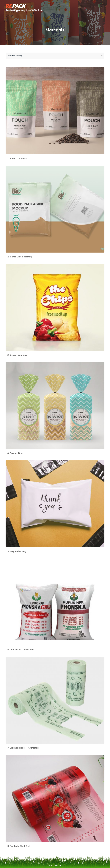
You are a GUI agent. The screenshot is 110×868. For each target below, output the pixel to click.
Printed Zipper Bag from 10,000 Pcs (24, 10)
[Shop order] (55, 56)
